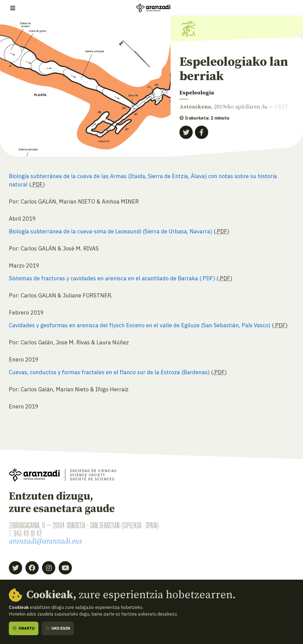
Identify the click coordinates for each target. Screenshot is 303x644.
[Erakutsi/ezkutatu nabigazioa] (13, 8)
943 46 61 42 (28, 533)
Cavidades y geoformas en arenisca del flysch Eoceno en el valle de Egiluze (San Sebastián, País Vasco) (140, 325)
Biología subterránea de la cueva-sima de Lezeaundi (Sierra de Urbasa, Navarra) (110, 231)
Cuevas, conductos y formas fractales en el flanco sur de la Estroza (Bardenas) (109, 372)
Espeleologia (197, 93)
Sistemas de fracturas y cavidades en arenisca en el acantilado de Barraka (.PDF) (112, 278)
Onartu (24, 628)
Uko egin (58, 628)
